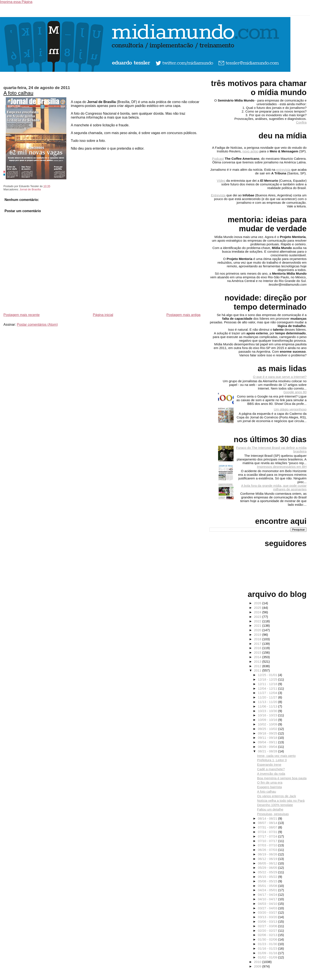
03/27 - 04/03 (268, 908)
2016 (258, 648)
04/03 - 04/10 (268, 904)
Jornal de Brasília (30, 189)
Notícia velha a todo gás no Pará (281, 801)
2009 (258, 966)
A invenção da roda (271, 774)
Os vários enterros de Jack (277, 796)
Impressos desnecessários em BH (282, 467)
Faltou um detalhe (270, 809)
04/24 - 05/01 (268, 890)
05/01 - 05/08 (268, 886)
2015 (258, 652)
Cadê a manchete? (271, 769)
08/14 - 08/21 (268, 818)
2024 (258, 612)
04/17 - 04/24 (268, 895)
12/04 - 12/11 (268, 688)
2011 (258, 670)
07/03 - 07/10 (268, 845)
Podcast (218, 159)
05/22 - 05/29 (268, 872)
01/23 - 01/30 (268, 944)
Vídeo (221, 181)
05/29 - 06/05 (268, 868)
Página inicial (103, 315)
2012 (258, 666)
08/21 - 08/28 (268, 751)
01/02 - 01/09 (268, 957)
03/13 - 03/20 (268, 917)
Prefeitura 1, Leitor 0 (272, 760)
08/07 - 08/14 (268, 823)
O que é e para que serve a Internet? (280, 377)
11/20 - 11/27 (268, 697)
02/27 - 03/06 (268, 926)
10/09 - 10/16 (268, 720)
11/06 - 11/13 (268, 706)
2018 (258, 639)
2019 (258, 635)
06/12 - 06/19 (268, 859)
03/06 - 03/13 (268, 921)
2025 (258, 608)
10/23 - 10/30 (268, 711)
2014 (258, 657)
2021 (258, 625)
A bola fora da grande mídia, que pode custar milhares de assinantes (274, 487)
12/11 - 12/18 (268, 684)
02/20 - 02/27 (268, 931)
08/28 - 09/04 (268, 747)
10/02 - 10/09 (268, 724)
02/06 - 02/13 (268, 935)
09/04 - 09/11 (268, 742)
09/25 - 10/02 (268, 729)
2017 (258, 644)
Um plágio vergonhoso (290, 409)
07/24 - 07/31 (268, 832)
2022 (258, 621)
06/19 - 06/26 (268, 854)
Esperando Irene (269, 765)
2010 (258, 962)
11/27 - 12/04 (268, 693)
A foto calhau (18, 93)
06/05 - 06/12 (268, 863)
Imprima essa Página (16, 2)
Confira (301, 122)
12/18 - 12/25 (268, 679)
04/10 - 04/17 (268, 899)
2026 (258, 603)
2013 (258, 661)
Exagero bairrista (269, 787)
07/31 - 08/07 (268, 827)
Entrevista (218, 195)
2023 (258, 617)
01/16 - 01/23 (268, 948)
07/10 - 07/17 (268, 841)
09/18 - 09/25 (268, 733)
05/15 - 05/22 (268, 877)
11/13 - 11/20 (268, 702)
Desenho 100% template (275, 805)
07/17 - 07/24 (268, 836)
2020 (258, 630)
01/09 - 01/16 (268, 953)
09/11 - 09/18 (268, 738)
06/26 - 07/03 (268, 850)
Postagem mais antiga (183, 315)
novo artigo (250, 151)
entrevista (283, 170)
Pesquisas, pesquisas (273, 814)
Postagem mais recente (22, 315)
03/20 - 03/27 (268, 912)
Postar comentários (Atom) (37, 325)
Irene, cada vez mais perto (276, 756)
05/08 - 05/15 (268, 881)
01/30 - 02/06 (268, 939)
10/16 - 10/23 (268, 715)
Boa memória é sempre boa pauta (282, 778)
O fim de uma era (270, 782)
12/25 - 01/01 (268, 675)
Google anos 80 (295, 392)
